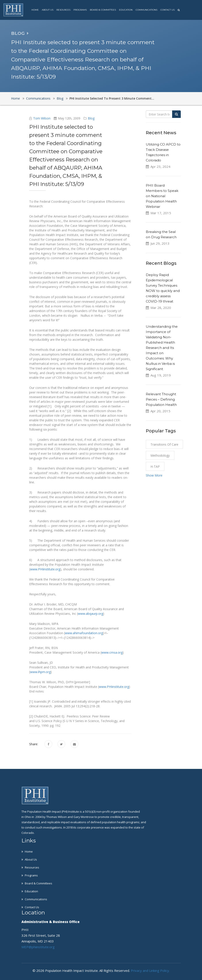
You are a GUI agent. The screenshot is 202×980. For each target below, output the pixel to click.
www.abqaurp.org (90, 614)
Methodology (160, 455)
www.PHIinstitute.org (45, 569)
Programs (80, 10)
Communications (146, 10)
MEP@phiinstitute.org (38, 947)
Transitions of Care (164, 444)
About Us (48, 10)
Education (126, 10)
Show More (154, 475)
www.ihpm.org (40, 672)
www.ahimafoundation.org (84, 633)
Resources (63, 10)
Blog (60, 98)
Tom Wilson (42, 118)
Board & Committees (103, 10)
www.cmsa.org (112, 652)
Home (35, 10)
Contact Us (167, 10)
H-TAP (155, 466)
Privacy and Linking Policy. (150, 971)
